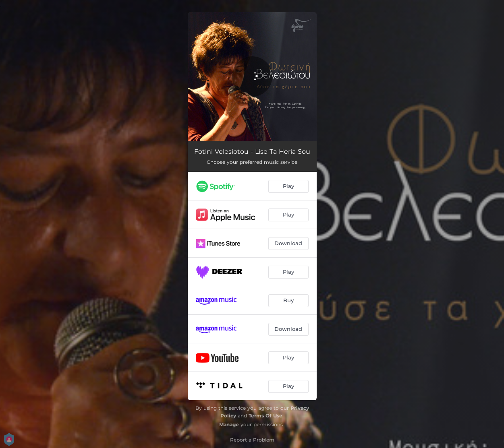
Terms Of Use (265, 416)
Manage (229, 424)
